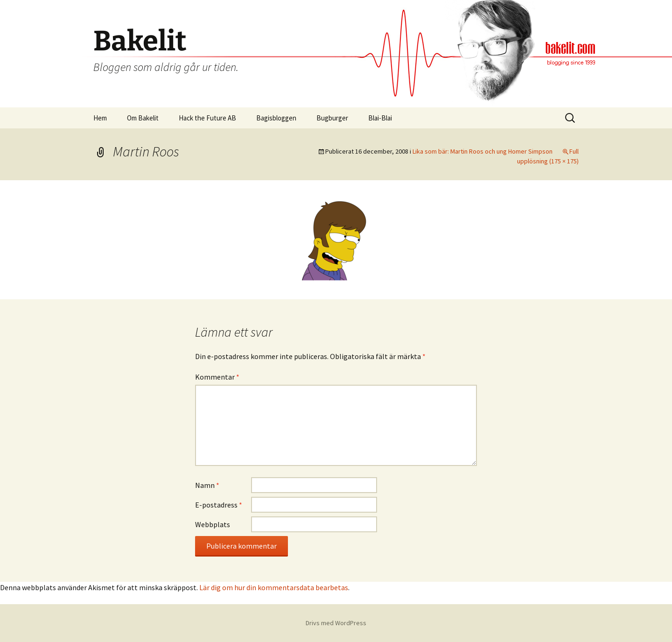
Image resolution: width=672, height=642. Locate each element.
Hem (100, 118)
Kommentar (217, 377)
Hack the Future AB (207, 118)
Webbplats (213, 524)
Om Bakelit (143, 118)
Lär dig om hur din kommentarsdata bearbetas (274, 587)
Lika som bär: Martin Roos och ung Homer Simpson (483, 151)
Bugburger (332, 118)
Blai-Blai (380, 118)
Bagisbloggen (276, 118)
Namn (207, 485)
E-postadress (219, 505)
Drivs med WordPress (336, 623)
